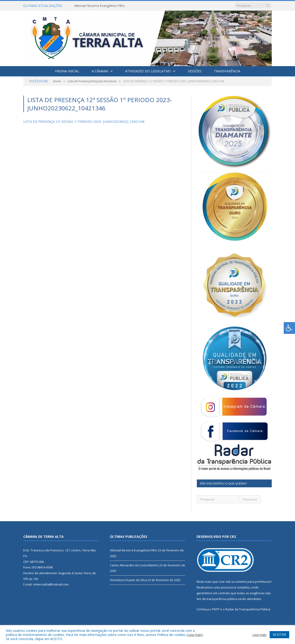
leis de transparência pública (217, 599)
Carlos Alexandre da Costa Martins (134, 565)
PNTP (216, 609)
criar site (225, 582)
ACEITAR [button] (279, 634)
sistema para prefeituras (253, 582)
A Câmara (100, 71)
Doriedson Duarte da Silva (128, 580)
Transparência (227, 71)
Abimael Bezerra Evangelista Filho (99, 6)
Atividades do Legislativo (148, 71)
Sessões (195, 71)
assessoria (228, 587)
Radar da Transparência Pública (248, 609)
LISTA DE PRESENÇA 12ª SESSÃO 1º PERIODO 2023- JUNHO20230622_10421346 (84, 122)
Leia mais (195, 635)
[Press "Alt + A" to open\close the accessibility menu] (289, 328)
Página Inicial (67, 71)
